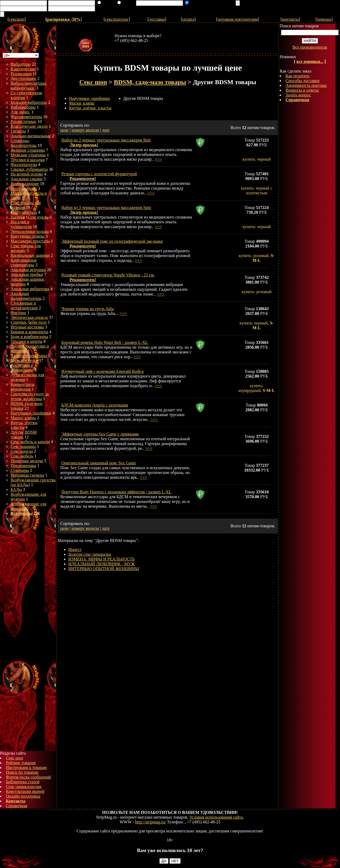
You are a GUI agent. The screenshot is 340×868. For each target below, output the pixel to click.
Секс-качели (22, 451)
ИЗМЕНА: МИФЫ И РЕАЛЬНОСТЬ (101, 559)
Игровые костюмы (27, 327)
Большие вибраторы (29, 102)
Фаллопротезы (24, 164)
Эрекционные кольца (30, 231)
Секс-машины (23, 446)
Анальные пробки (27, 274)
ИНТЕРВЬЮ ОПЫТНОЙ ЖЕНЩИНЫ (104, 569)
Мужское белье (24, 360)
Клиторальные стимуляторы (24, 262)
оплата (188, 19)
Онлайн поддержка (23, 796)
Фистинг (18, 313)
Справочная (16, 806)
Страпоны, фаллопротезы (24, 143)
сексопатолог (117, 19)
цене (64, 130)
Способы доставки (302, 81)
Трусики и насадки (28, 160)
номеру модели (85, 130)
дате (106, 130)
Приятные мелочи (27, 461)
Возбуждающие (25, 184)
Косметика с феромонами (22, 368)
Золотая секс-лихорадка (90, 554)
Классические (23, 69)
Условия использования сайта (216, 817)
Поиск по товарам (22, 772)
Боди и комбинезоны (29, 337)
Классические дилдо (29, 126)
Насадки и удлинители (21, 224)
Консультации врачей (25, 791)
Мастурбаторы (24, 212)
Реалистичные (24, 121)
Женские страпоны (28, 150)
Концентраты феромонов (23, 387)
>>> (158, 159)
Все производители (310, 47)
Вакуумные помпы (27, 236)
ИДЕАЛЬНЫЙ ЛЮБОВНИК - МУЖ (102, 564)
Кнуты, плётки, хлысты (90, 108)
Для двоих (20, 112)
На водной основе (27, 174)
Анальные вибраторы (30, 289)
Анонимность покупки (306, 85)
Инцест (75, 550)
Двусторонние (24, 78)
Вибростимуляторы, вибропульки (29, 86)
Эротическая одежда (29, 317)
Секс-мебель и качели (30, 442)
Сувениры (20, 470)
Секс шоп (14, 758)
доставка (157, 19)
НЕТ (175, 861)
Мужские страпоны (28, 155)
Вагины (18, 217)
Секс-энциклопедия (24, 787)
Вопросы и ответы (302, 90)
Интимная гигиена (27, 475)
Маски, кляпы (23, 418)
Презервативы (23, 466)
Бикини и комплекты (29, 332)
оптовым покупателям (238, 19)
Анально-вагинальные (31, 136)
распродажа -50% (64, 19)
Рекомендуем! (83, 179)
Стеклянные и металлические (24, 305)
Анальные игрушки (28, 270)
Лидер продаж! (84, 145)
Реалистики (21, 74)
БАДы (16, 489)
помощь (324, 19)
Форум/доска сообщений (28, 777)
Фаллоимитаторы (26, 117)
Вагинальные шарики (30, 255)
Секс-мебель (22, 456)
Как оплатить (297, 76)
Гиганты (18, 131)
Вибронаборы (23, 107)
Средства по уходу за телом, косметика (30, 396)
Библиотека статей (23, 782)
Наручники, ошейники (31, 413)
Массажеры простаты (30, 241)
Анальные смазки (27, 179)
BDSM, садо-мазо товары (150, 82)
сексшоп (17, 19)
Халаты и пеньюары (29, 356)
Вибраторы (21, 64)
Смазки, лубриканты (29, 169)
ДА (164, 861)
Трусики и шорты (26, 341)
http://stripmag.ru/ (151, 822)
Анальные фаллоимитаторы (26, 296)
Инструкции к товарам (26, 767)
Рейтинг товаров (21, 763)
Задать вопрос (298, 95)
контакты (290, 19)
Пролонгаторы (24, 188)
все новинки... (310, 61)
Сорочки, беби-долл (29, 322)
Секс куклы (38, 217)
